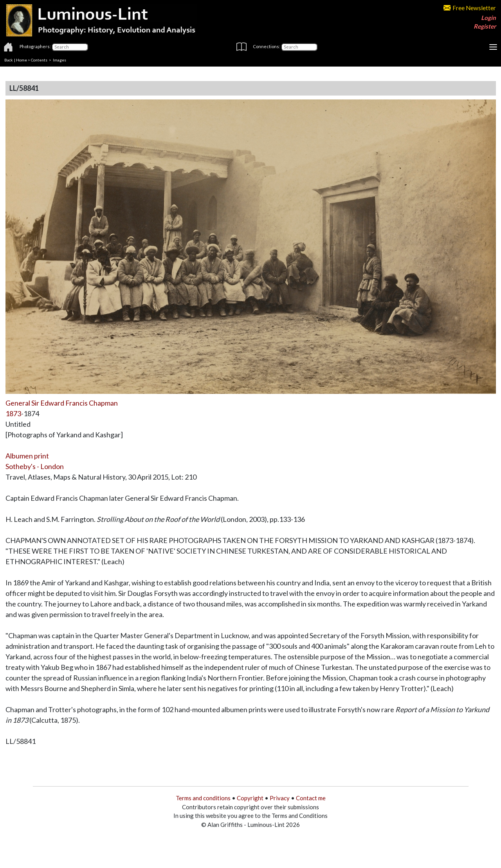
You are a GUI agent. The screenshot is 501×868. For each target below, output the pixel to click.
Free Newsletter (470, 8)
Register (485, 26)
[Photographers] (70, 47)
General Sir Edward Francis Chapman (62, 403)
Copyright (250, 798)
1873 (13, 413)
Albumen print (27, 456)
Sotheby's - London (35, 466)
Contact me (311, 798)
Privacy (280, 798)
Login (488, 18)
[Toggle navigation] (493, 47)
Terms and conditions (203, 798)
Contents (39, 60)
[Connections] (299, 47)
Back (9, 60)
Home (22, 60)
